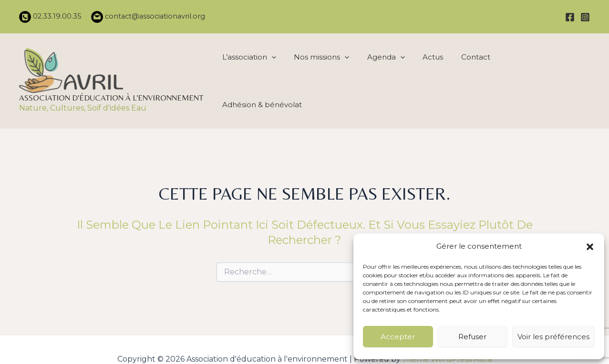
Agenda (385, 79)
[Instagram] (585, 17)
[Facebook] (570, 17)
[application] (273, 79)
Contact (472, 78)
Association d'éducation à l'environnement (111, 95)
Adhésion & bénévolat (543, 78)
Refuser (472, 337)
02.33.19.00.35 (56, 16)
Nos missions (321, 79)
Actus (430, 78)
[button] (590, 243)
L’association (250, 79)
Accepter (398, 337)
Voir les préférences (553, 337)
